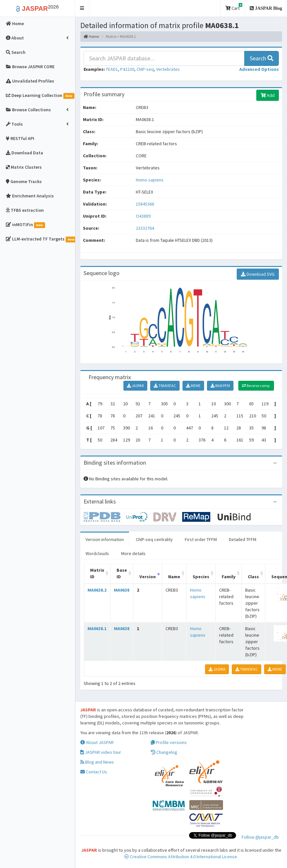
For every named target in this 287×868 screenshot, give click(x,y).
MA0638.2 (97, 590)
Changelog (164, 752)
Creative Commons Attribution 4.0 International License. (181, 857)
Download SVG (258, 274)
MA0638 (122, 590)
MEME (193, 386)
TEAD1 (112, 69)
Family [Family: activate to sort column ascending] (229, 577)
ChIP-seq (145, 69)
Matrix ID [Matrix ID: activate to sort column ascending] (97, 573)
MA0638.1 (97, 628)
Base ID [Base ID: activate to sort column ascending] (122, 573)
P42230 (127, 69)
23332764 (145, 228)
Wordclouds (97, 553)
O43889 (144, 216)
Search (262, 58)
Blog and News (97, 762)
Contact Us (94, 772)
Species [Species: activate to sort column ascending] (201, 577)
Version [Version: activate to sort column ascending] (148, 577)
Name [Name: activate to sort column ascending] (174, 577)
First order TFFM (201, 539)
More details (133, 553)
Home (91, 36)
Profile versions (169, 742)
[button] (82, 8)
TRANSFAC (165, 386)
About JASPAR (97, 742)
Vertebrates (168, 69)
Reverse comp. (256, 386)
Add (268, 95)
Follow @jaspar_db (260, 837)
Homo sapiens (150, 180)
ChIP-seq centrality (154, 539)
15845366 (145, 204)
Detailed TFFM (243, 539)
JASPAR (135, 386)
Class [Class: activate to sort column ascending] (253, 577)
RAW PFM (220, 386)
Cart (234, 7)
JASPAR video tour (101, 752)
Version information (105, 539)
